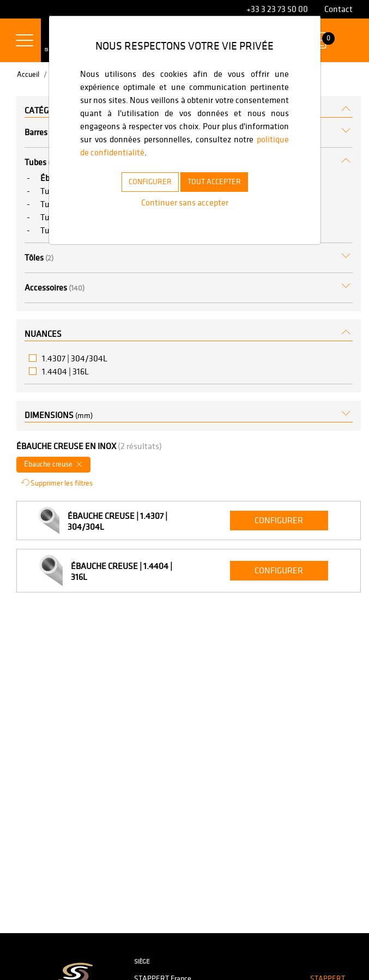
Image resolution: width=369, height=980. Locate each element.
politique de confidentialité (192, 152)
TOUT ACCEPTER (219, 182)
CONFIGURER (144, 182)
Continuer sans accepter (185, 202)
